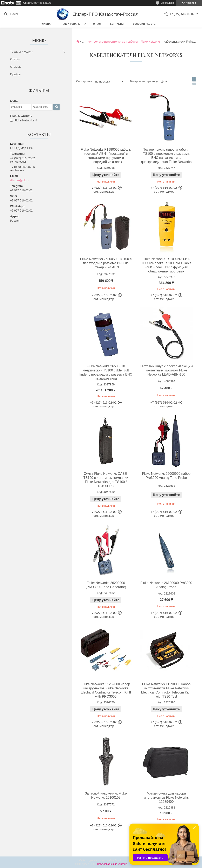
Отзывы (16, 67)
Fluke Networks (150, 42)
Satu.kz (119, 860)
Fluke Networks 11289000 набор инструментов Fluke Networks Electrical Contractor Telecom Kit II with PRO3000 (106, 690)
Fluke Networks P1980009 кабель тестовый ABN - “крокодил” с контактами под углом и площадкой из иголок (106, 156)
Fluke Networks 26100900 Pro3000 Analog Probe (166, 585)
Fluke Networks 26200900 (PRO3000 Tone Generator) (106, 585)
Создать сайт (31, 3)
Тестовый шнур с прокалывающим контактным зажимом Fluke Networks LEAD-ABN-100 (166, 370)
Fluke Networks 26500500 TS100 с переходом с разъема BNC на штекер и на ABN (106, 263)
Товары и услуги (22, 52)
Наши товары (71, 24)
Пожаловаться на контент (112, 864)
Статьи (15, 59)
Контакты (117, 24)
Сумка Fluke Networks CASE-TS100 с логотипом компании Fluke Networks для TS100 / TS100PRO (106, 480)
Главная (46, 24)
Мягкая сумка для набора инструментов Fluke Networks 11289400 (166, 798)
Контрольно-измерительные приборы (113, 42)
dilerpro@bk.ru (20, 180)
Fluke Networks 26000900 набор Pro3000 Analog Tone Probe (166, 476)
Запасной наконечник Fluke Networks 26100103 (106, 795)
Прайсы (16, 74)
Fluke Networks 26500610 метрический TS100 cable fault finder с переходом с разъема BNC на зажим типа (106, 372)
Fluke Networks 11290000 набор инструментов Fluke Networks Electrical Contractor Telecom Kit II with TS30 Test (166, 690)
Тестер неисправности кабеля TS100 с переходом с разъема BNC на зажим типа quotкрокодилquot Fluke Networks (166, 156)
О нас (97, 24)
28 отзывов (167, 3)
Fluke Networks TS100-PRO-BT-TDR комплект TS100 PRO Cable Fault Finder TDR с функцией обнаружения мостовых (166, 265)
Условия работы (145, 24)
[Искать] (6, 14)
